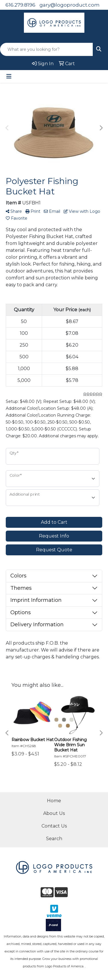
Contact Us (54, 826)
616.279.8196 (20, 5)
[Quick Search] (47, 49)
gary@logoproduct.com (70, 5)
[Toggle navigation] (9, 76)
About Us (54, 813)
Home (54, 801)
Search (54, 839)
